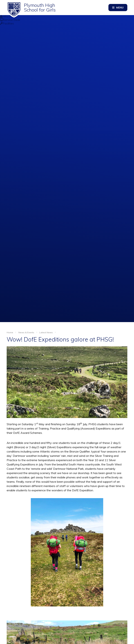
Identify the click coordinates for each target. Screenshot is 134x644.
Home (10, 332)
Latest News (46, 332)
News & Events (26, 332)
